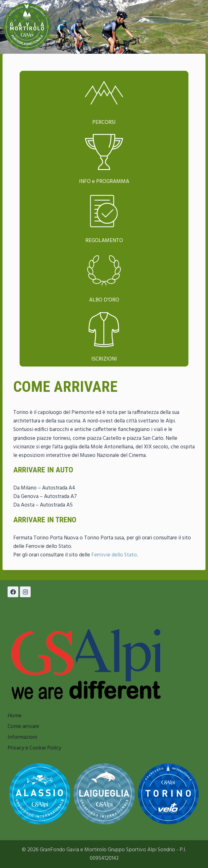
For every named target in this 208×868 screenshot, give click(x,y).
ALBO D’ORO (104, 300)
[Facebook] (13, 592)
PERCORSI (104, 122)
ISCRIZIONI (104, 359)
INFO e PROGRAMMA (104, 182)
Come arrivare (23, 727)
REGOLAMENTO (104, 241)
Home (15, 716)
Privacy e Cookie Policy (34, 748)
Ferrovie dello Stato (114, 555)
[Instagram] (25, 592)
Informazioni (22, 737)
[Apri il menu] (199, 27)
